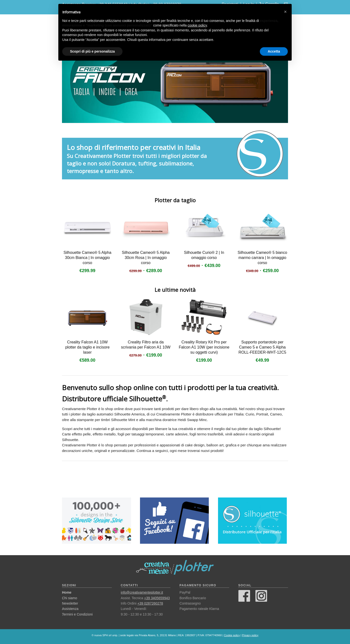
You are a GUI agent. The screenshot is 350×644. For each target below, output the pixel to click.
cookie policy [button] (197, 25)
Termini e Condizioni (77, 614)
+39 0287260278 (150, 603)
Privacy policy (250, 635)
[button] (285, 12)
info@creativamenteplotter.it (142, 592)
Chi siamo (70, 598)
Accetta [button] (274, 51)
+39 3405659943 (157, 598)
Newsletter (70, 603)
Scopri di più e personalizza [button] (92, 51)
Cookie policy (232, 635)
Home (67, 592)
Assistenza (70, 609)
